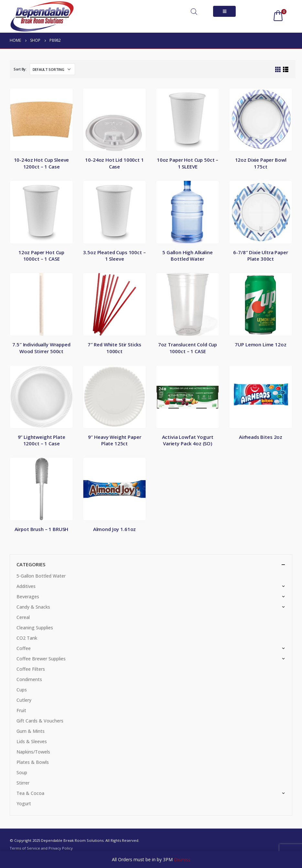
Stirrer (23, 783)
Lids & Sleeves (32, 741)
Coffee (24, 648)
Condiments (29, 679)
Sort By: (20, 69)
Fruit (21, 710)
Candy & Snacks (33, 607)
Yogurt (24, 803)
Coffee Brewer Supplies (41, 659)
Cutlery (24, 700)
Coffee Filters (31, 669)
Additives (26, 586)
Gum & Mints (31, 731)
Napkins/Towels (33, 752)
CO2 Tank (27, 638)
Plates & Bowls (33, 762)
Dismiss (182, 859)
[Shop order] (52, 69)
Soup (22, 772)
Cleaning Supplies (35, 628)
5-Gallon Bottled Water (41, 576)
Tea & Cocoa (30, 793)
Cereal (23, 617)
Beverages (28, 597)
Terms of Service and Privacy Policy (41, 848)
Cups (22, 690)
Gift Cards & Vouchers (40, 721)
